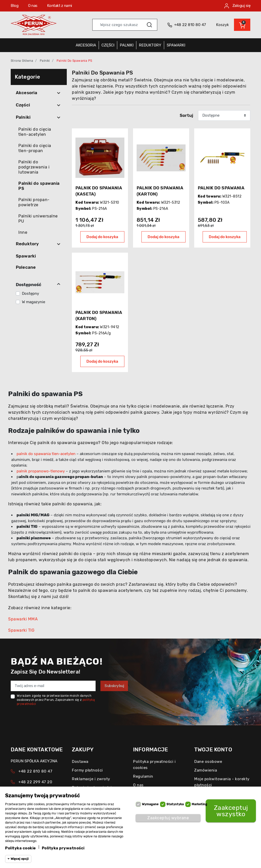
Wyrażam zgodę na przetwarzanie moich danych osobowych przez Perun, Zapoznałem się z (56, 700)
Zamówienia (206, 770)
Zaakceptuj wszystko (231, 811)
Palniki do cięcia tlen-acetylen (35, 132)
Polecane (26, 267)
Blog (15, 6)
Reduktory (27, 244)
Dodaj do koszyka (102, 237)
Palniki (45, 61)
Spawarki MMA (23, 619)
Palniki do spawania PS (39, 186)
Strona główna (22, 61)
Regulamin (143, 776)
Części (23, 105)
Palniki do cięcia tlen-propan (35, 148)
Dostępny (30, 294)
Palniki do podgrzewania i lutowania (34, 167)
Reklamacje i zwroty (91, 779)
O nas (33, 6)
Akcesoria (27, 93)
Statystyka (175, 804)
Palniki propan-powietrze (34, 202)
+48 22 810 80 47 (35, 771)
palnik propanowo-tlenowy (41, 471)
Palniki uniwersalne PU (38, 219)
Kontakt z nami (60, 6)
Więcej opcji (20, 859)
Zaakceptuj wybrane (168, 818)
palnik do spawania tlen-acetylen (46, 454)
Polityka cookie (21, 848)
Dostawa (80, 762)
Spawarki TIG (21, 630)
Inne (23, 232)
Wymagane (150, 804)
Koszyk (223, 25)
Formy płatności (87, 770)
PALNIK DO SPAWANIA (221, 188)
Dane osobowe (208, 762)
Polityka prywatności (63, 848)
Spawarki (26, 256)
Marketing (199, 804)
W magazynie (34, 302)
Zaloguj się (237, 6)
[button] (242, 25)
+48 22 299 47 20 (35, 782)
